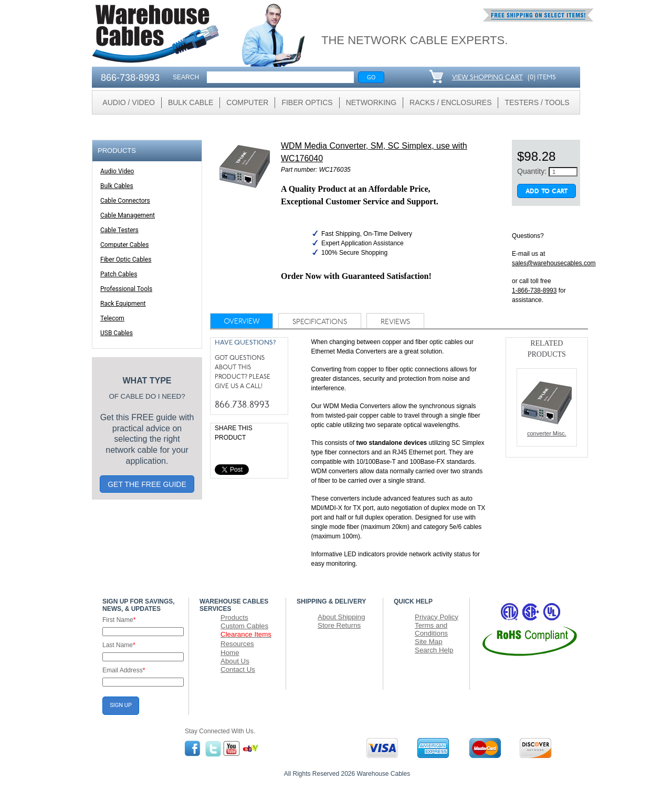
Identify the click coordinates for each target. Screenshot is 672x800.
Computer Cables (124, 245)
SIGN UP (121, 705)
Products (234, 617)
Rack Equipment (123, 304)
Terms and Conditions (431, 629)
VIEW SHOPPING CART (487, 77)
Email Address (124, 670)
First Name (119, 620)
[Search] (280, 77)
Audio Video (117, 171)
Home (230, 653)
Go (371, 77)
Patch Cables (119, 274)
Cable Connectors (125, 201)
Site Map (429, 642)
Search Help (434, 650)
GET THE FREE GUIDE (147, 484)
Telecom (112, 318)
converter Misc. (547, 407)
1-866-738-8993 (534, 290)
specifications (320, 322)
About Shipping (341, 617)
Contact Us (238, 669)
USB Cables (117, 333)
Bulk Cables (117, 186)
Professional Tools (126, 289)
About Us (235, 661)
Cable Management (128, 215)
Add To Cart (547, 192)
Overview (241, 322)
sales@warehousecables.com (554, 263)
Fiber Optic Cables (126, 259)
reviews (395, 322)
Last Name (119, 645)
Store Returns (339, 625)
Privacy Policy (437, 617)
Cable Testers (119, 230)
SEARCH (186, 77)
